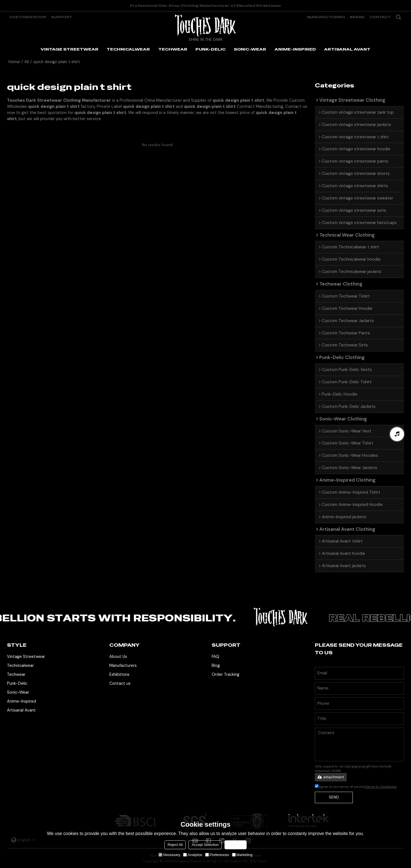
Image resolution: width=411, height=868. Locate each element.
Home (14, 62)
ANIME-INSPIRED (295, 49)
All (27, 62)
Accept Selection (205, 845)
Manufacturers (123, 665)
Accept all (235, 845)
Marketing (242, 855)
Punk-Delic (17, 683)
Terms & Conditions (381, 787)
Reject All (175, 845)
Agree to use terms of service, (356, 787)
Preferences (217, 855)
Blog (216, 665)
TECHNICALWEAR (128, 49)
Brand (357, 17)
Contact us (120, 683)
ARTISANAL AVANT (347, 49)
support (62, 17)
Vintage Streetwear (26, 657)
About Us (118, 657)
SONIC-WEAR (250, 49)
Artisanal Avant (21, 710)
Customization (28, 17)
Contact (380, 17)
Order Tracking (225, 674)
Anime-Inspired (22, 701)
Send (334, 797)
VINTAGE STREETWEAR (69, 49)
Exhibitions (119, 674)
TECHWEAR (173, 49)
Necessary (169, 855)
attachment (331, 777)
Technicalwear (20, 665)
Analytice (193, 855)
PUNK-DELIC (211, 49)
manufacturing (326, 17)
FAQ (215, 657)
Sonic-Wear (18, 692)
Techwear (16, 674)
